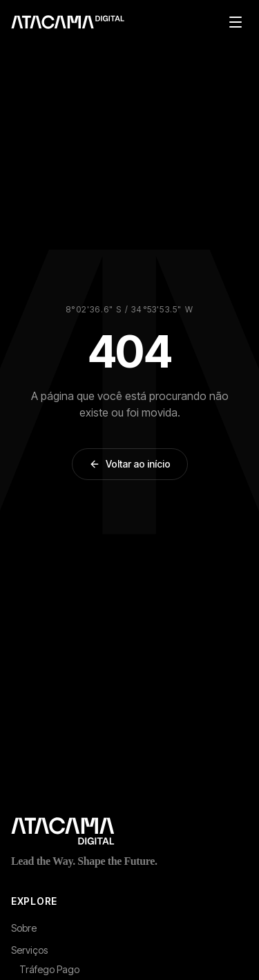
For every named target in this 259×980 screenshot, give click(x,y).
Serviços (29, 950)
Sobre (24, 928)
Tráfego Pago (49, 969)
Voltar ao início (130, 464)
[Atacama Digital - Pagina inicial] (68, 22)
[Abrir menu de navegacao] (236, 22)
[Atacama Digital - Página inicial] (129, 831)
